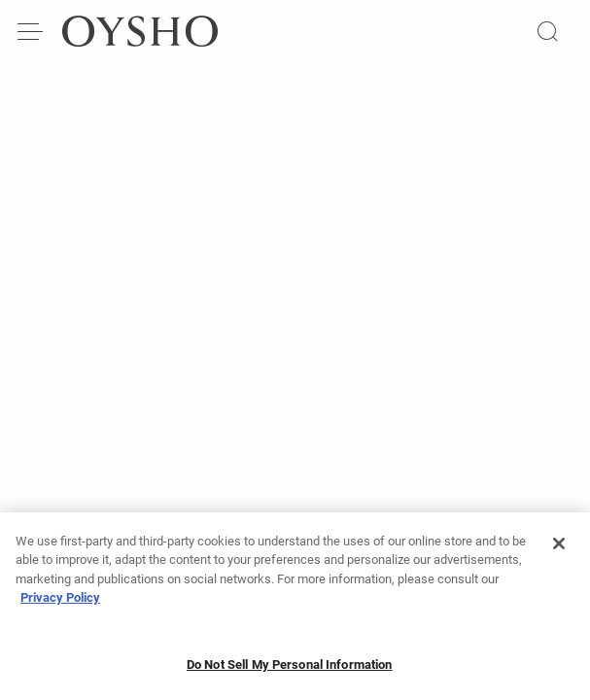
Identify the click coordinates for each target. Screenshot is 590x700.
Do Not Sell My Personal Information (290, 670)
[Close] (559, 549)
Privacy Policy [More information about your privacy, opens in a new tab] (60, 603)
